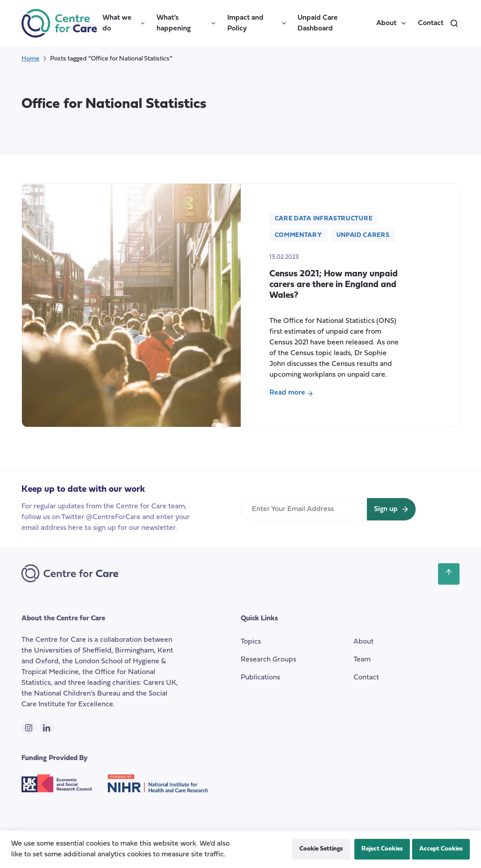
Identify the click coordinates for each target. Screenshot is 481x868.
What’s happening (187, 23)
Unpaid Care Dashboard (318, 23)
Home (30, 59)
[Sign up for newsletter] (391, 509)
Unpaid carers (363, 235)
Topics (251, 642)
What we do (124, 23)
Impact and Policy (257, 23)
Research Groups (268, 660)
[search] (454, 23)
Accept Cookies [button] (441, 849)
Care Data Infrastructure (324, 219)
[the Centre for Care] (59, 23)
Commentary (298, 235)
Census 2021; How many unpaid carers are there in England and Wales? (334, 285)
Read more (291, 394)
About (392, 23)
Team (362, 660)
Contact (431, 23)
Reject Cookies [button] (382, 849)
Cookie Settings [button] (321, 849)
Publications (260, 678)
